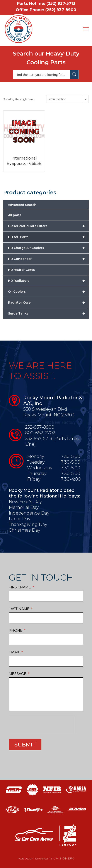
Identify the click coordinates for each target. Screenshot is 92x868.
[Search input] (42, 74)
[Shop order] (67, 99)
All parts (15, 215)
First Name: (21, 587)
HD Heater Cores (21, 270)
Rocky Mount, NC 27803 (49, 415)
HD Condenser (48, 259)
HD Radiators (48, 281)
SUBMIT (25, 745)
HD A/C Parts (48, 237)
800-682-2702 (40, 433)
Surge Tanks (48, 313)
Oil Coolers (48, 292)
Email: (16, 652)
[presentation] (42, 724)
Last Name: (21, 609)
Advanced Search (22, 205)
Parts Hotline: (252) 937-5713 (46, 3)
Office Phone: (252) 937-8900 (46, 10)
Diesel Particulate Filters (48, 226)
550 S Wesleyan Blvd (45, 409)
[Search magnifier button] (74, 74)
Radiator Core (48, 303)
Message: (19, 674)
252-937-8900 (40, 427)
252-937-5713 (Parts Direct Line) (53, 441)
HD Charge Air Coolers (48, 248)
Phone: (17, 631)
